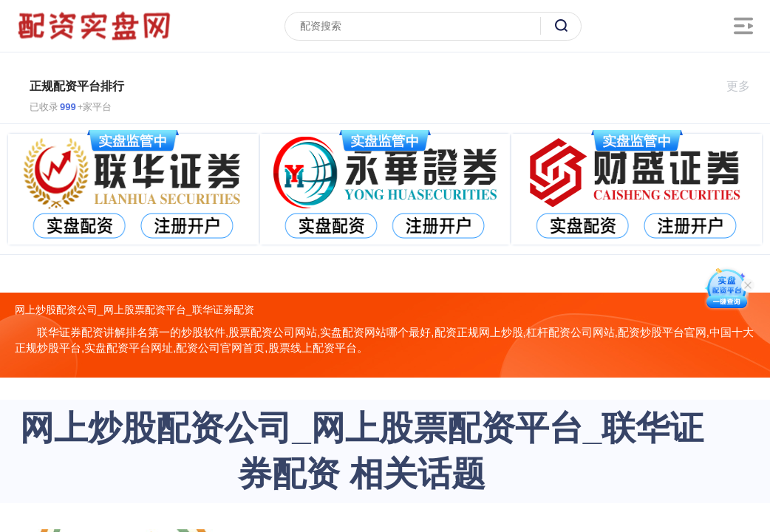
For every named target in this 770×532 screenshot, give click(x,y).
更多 (745, 86)
